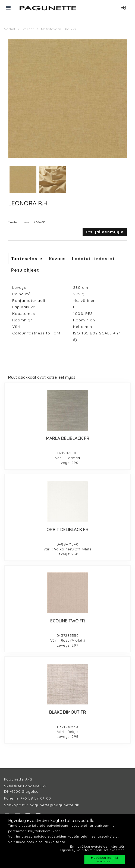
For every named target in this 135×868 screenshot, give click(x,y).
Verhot (10, 29)
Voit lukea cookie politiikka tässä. (37, 842)
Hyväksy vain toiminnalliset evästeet (92, 850)
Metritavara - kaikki (59, 29)
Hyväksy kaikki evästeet (105, 859)
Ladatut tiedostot (93, 259)
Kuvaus (57, 259)
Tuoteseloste (27, 259)
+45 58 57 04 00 (36, 798)
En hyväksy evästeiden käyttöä (97, 846)
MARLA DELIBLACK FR (68, 438)
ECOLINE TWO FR (68, 621)
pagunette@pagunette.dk (54, 805)
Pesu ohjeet (25, 270)
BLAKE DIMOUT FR (68, 712)
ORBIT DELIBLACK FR (67, 529)
